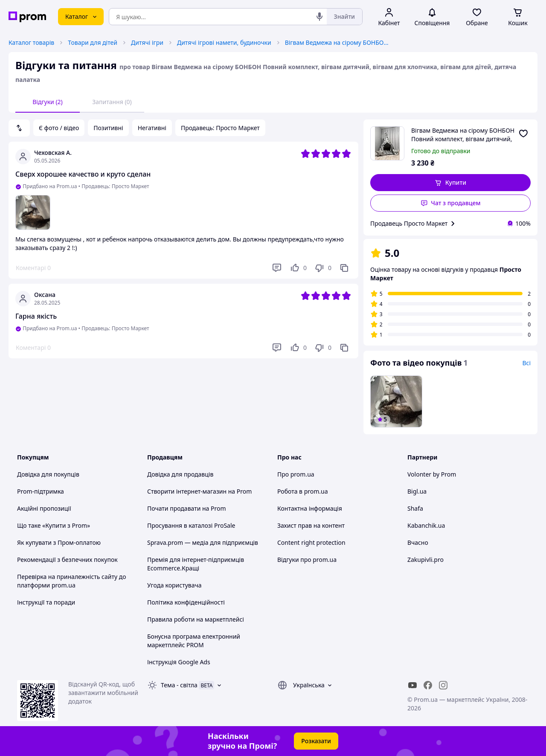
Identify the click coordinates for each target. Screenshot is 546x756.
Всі (526, 363)
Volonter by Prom (432, 474)
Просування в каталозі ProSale (191, 525)
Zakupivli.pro (425, 560)
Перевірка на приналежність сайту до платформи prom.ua (72, 581)
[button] (450, 183)
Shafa (415, 508)
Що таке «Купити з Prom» (54, 525)
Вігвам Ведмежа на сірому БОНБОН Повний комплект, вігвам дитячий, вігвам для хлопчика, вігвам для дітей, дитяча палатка (338, 42)
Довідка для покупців (48, 474)
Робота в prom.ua (303, 491)
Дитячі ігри (147, 42)
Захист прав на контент (311, 525)
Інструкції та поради (46, 602)
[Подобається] (298, 268)
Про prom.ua (296, 474)
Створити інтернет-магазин (187, 491)
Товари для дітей (93, 42)
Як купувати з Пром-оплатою (59, 542)
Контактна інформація (310, 508)
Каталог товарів (31, 42)
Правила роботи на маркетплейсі (196, 619)
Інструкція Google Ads (179, 662)
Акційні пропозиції (44, 508)
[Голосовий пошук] (319, 17)
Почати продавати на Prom (187, 508)
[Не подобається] (323, 268)
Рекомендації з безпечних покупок (67, 560)
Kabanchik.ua (426, 525)
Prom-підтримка (41, 491)
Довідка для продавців (180, 474)
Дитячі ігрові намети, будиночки (224, 42)
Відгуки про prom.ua (307, 560)
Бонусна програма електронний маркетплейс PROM (194, 641)
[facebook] (428, 685)
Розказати (316, 741)
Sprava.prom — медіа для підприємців (203, 542)
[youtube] (412, 685)
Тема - (179, 685)
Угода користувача (174, 585)
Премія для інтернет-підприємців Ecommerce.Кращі (196, 564)
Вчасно (418, 542)
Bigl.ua (417, 491)
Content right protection (311, 542)
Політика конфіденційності (186, 602)
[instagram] (443, 685)
